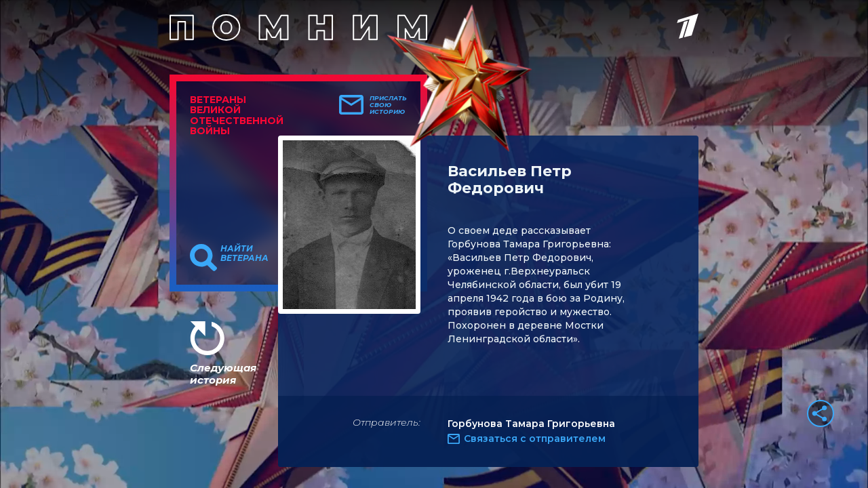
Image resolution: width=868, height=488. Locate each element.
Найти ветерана (244, 253)
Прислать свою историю (388, 105)
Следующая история (223, 374)
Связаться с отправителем (535, 439)
